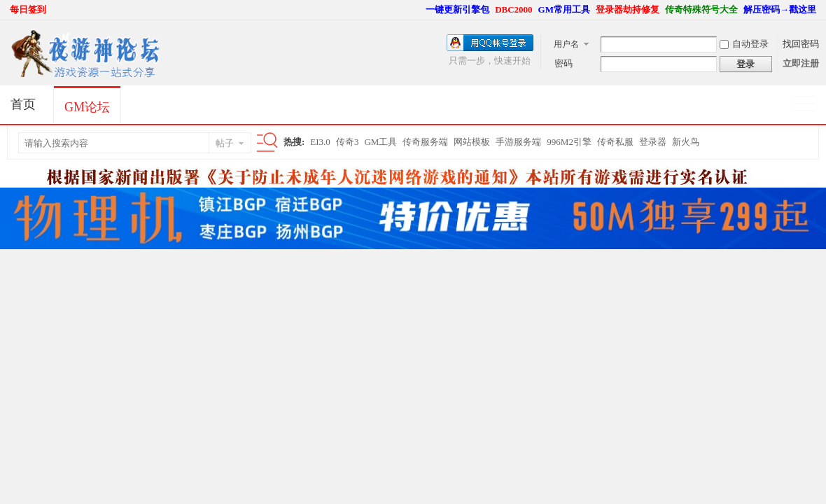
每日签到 (28, 9)
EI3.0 (320, 142)
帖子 (225, 143)
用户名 (566, 44)
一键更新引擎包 (457, 9)
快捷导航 (811, 105)
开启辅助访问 (419, 10)
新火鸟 (686, 142)
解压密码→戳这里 (780, 9)
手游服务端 (518, 142)
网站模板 (472, 142)
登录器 (653, 142)
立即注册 (801, 63)
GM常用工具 (564, 9)
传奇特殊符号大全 (701, 9)
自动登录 (744, 44)
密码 (563, 63)
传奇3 (348, 142)
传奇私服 (615, 142)
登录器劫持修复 (628, 9)
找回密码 (801, 44)
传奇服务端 (425, 142)
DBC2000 (513, 9)
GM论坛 (87, 107)
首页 (23, 104)
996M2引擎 (569, 142)
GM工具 (380, 142)
